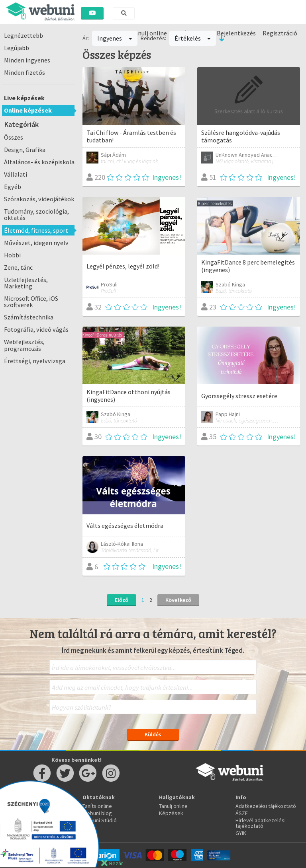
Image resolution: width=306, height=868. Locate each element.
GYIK (241, 833)
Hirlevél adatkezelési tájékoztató (261, 823)
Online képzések (28, 110)
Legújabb (17, 48)
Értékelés (193, 38)
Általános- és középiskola (39, 162)
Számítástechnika (29, 317)
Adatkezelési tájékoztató (266, 806)
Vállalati (16, 174)
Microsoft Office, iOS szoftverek (31, 302)
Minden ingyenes (27, 60)
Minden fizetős (25, 72)
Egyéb (13, 187)
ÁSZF (242, 813)
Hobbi (12, 255)
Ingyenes (115, 38)
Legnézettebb (24, 35)
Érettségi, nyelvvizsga (35, 361)
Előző (122, 600)
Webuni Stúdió (100, 820)
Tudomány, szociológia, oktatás (36, 214)
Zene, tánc (18, 267)
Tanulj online (173, 806)
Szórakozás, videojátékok (39, 199)
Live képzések (24, 98)
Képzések (171, 813)
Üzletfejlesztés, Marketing (26, 283)
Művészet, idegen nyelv (36, 243)
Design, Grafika (25, 150)
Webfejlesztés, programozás (24, 345)
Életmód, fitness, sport (36, 230)
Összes (14, 137)
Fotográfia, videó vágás (36, 329)
